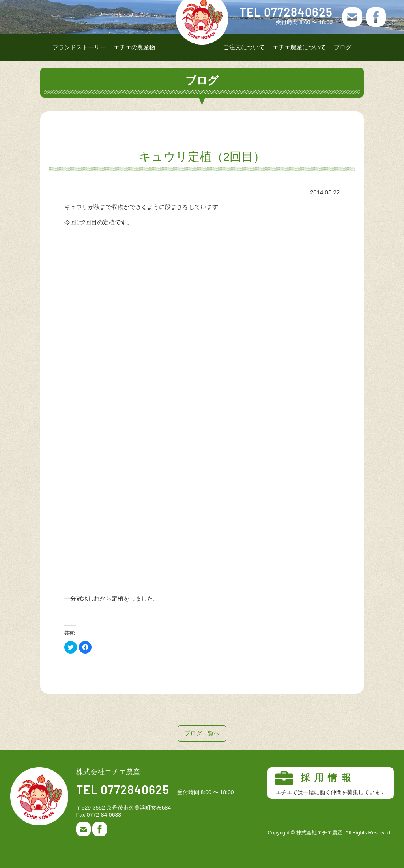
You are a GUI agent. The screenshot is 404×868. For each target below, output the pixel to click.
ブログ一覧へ (202, 733)
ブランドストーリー (79, 47)
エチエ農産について (299, 47)
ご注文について (244, 47)
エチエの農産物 (134, 47)
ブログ (343, 47)
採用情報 (331, 783)
